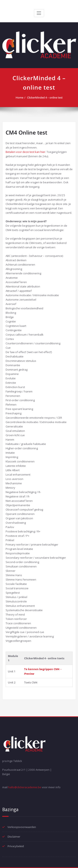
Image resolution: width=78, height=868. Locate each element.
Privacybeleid (16, 846)
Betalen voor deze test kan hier (25, 152)
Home (19, 97)
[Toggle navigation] (39, 13)
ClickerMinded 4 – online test (45, 97)
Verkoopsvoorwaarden (22, 827)
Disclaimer (14, 837)
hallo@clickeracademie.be (25, 787)
